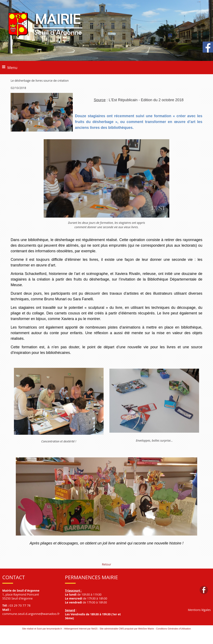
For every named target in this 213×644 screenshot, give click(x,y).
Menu (12, 68)
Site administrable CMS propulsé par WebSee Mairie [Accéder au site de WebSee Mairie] (127, 629)
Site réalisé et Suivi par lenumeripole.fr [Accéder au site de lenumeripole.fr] (42, 629)
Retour (106, 564)
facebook (204, 590)
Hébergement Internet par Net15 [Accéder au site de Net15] (81, 629)
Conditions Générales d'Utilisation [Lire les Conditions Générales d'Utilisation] (173, 629)
